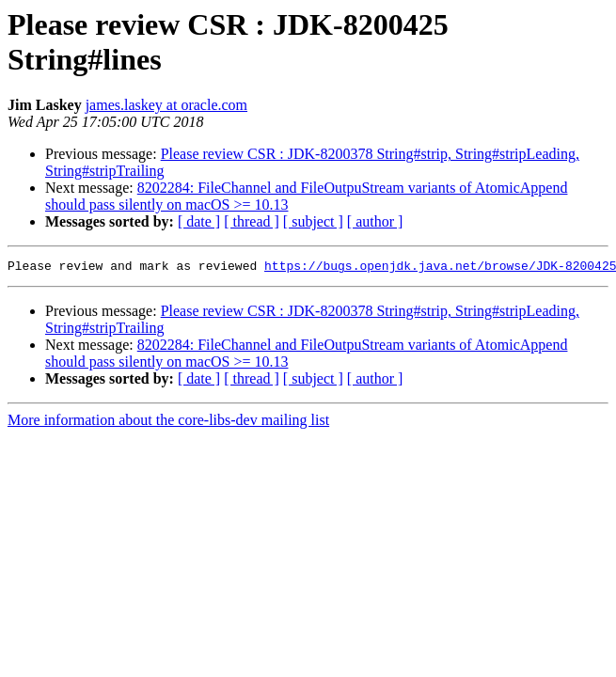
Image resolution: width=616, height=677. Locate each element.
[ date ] (199, 221)
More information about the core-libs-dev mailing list (168, 423)
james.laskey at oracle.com (166, 105)
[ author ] (375, 221)
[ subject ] (313, 221)
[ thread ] (252, 221)
